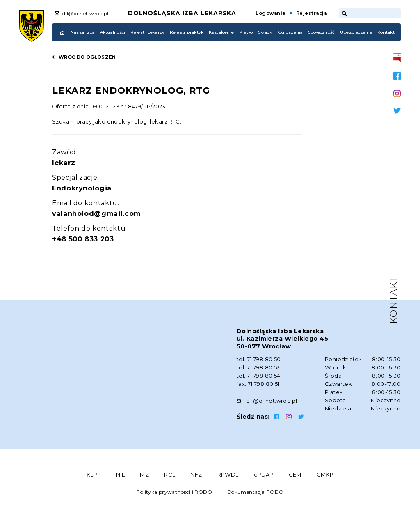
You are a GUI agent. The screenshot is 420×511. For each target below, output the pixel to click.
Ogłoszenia (291, 32)
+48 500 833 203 (83, 239)
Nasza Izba (83, 32)
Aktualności (113, 32)
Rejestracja (312, 13)
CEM (295, 474)
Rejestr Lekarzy (148, 32)
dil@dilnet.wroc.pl (86, 13)
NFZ (196, 474)
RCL (170, 474)
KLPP (94, 474)
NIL (120, 474)
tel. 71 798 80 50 (259, 359)
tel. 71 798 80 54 (259, 376)
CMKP (325, 474)
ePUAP (264, 474)
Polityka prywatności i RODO (174, 492)
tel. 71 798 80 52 (258, 367)
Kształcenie (221, 32)
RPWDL (228, 474)
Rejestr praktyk (187, 32)
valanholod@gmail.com (97, 214)
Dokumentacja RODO (256, 492)
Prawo (246, 32)
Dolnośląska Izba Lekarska (182, 13)
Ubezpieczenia (356, 32)
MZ (144, 474)
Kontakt (386, 32)
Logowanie (270, 13)
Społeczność (322, 32)
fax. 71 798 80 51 (258, 384)
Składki (266, 32)
